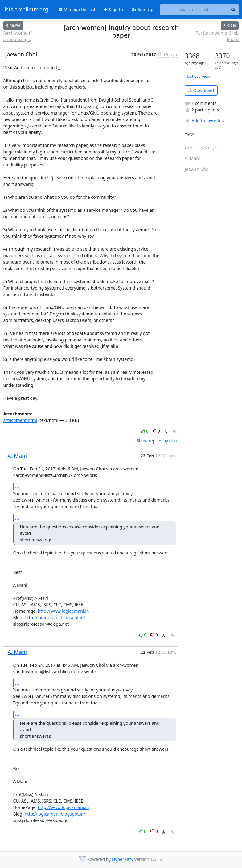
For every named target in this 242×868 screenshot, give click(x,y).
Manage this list (77, 9)
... (17, 486)
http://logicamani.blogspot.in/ (55, 618)
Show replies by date (157, 441)
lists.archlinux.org (26, 10)
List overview (199, 76)
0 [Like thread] (145, 431)
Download (201, 90)
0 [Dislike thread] (156, 431)
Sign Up (143, 9)
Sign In (114, 9)
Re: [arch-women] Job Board (217, 36)
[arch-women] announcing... (18, 36)
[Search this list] (194, 10)
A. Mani (17, 456)
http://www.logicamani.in (64, 611)
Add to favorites (204, 121)
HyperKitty (123, 860)
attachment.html (20, 420)
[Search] (233, 10)
